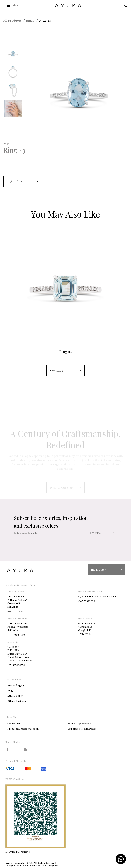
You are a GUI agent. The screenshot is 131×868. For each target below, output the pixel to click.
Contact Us (14, 724)
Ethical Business (17, 701)
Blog (10, 691)
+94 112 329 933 (16, 611)
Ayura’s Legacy (16, 685)
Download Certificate (18, 852)
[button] (22, 181)
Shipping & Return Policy (82, 729)
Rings (30, 21)
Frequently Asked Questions (24, 729)
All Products (12, 21)
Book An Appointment (80, 724)
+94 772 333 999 (86, 601)
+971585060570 (16, 665)
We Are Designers (48, 866)
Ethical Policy (15, 696)
